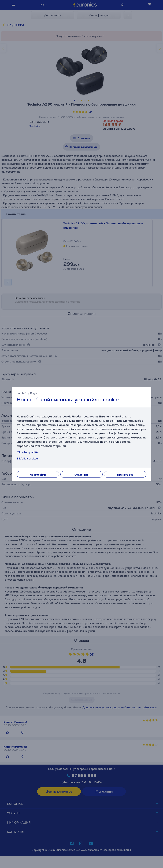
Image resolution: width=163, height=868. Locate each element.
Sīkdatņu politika (28, 452)
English (35, 393)
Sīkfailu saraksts (28, 459)
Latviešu (22, 393)
